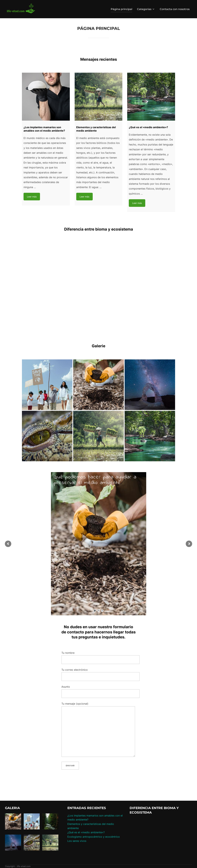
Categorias (146, 9)
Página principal (121, 9)
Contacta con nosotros (175, 9)
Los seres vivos (77, 841)
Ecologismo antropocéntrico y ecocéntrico (94, 837)
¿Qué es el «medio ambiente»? (86, 832)
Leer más (32, 197)
